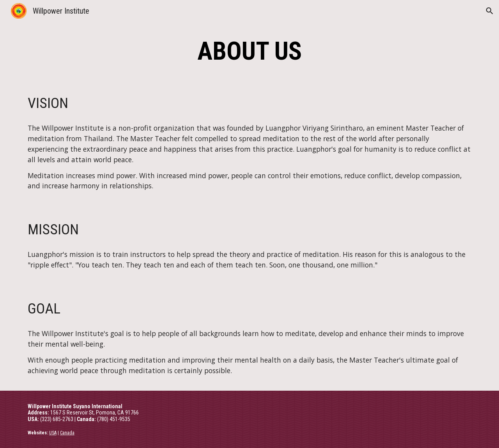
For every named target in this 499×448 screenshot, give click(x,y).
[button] (490, 11)
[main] (249, 51)
